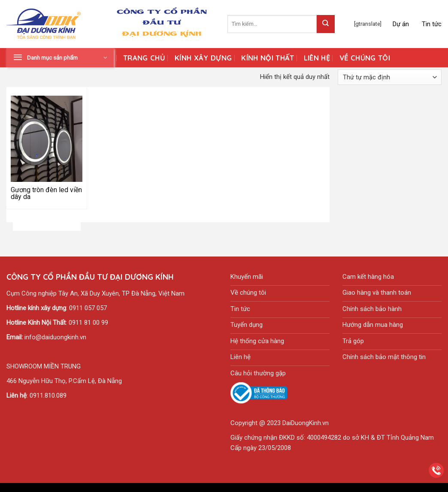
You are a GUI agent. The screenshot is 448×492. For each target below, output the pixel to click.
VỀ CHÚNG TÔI (365, 58)
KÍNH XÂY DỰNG (203, 58)
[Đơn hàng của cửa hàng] (390, 77)
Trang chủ (144, 58)
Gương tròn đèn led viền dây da (46, 193)
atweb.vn (264, 487)
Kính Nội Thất (268, 58)
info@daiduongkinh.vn (55, 337)
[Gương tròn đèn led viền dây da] (47, 139)
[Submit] (326, 24)
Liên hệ (317, 58)
